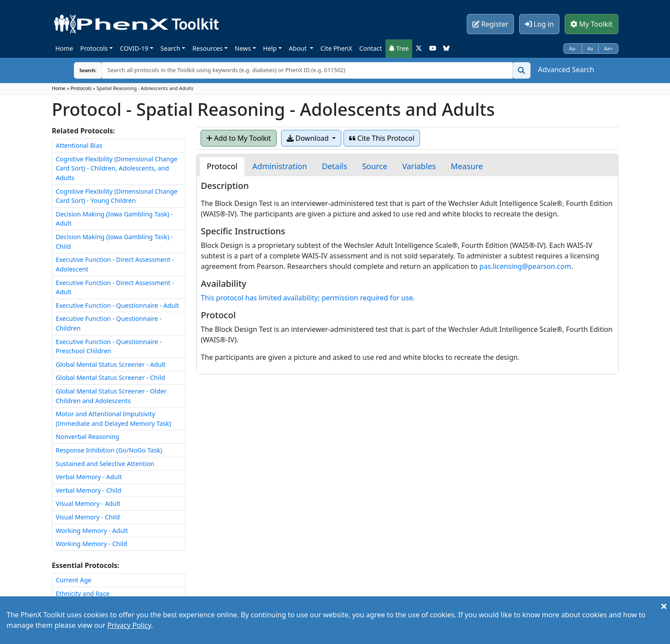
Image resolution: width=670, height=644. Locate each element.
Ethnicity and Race (83, 594)
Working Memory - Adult (92, 531)
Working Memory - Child (92, 544)
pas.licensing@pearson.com (525, 266)
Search (170, 48)
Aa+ (608, 48)
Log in (539, 24)
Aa (590, 48)
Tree (399, 48)
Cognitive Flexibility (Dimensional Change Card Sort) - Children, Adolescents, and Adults (117, 168)
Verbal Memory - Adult (89, 477)
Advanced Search (566, 70)
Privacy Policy (129, 625)
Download (309, 138)
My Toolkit (592, 24)
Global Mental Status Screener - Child (111, 378)
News (243, 48)
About (299, 48)
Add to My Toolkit (239, 138)
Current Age (74, 580)
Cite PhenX (336, 48)
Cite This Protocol (382, 138)
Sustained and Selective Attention (105, 464)
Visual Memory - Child (88, 517)
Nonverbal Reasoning (88, 437)
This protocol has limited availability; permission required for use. (308, 298)
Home (64, 48)
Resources (207, 48)
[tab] (222, 166)
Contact (371, 48)
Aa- (573, 48)
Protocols (94, 48)
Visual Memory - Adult (88, 503)
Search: (81, 70)
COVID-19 (134, 48)
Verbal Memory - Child (89, 490)
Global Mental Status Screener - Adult (111, 364)
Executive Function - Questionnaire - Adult (118, 305)
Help (270, 48)
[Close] (664, 606)
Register (490, 24)
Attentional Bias (79, 145)
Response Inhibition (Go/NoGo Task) (109, 450)
